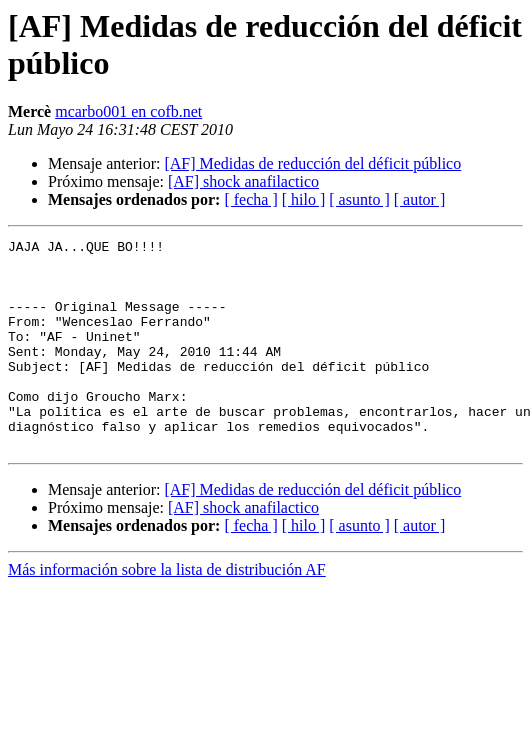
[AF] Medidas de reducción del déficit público (312, 163)
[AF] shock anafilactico (243, 181)
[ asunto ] (359, 199)
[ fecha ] (250, 199)
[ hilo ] (304, 199)
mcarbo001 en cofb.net (128, 111)
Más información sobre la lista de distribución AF (167, 611)
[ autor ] (420, 199)
